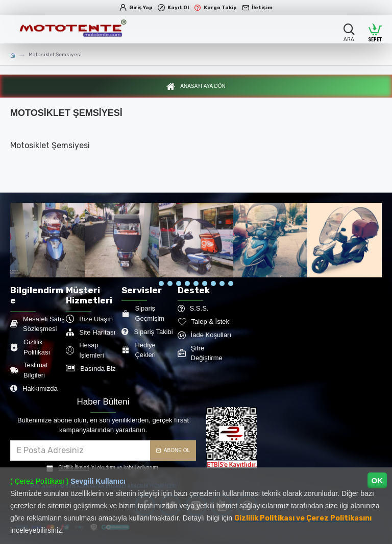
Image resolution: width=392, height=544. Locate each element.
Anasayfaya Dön (203, 88)
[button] (161, 286)
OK (377, 480)
